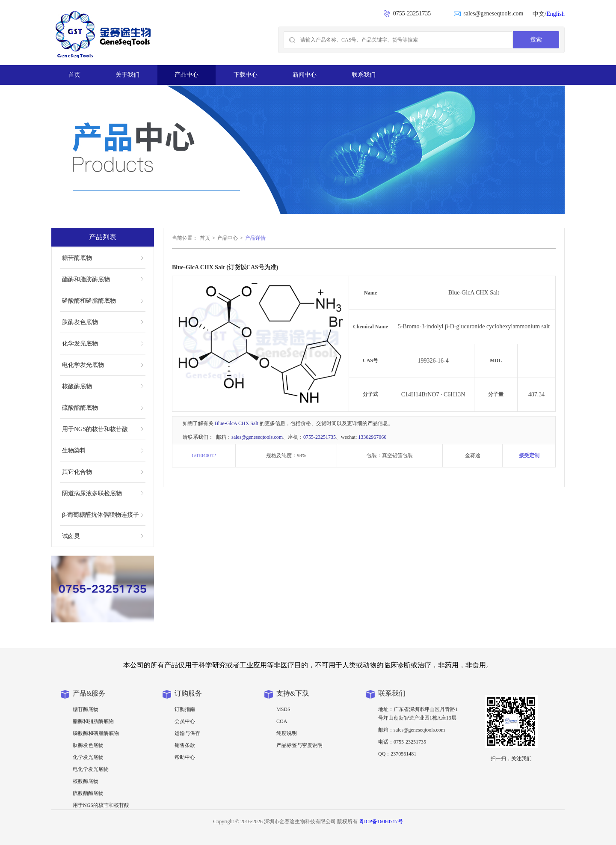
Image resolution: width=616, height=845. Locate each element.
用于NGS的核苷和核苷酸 (95, 429)
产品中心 (187, 75)
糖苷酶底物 (77, 258)
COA (282, 721)
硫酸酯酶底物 (80, 408)
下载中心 (246, 75)
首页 (74, 75)
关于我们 (127, 75)
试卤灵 (71, 536)
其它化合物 (77, 472)
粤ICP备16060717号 (381, 821)
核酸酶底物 (77, 386)
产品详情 (255, 238)
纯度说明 (287, 733)
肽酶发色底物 (80, 322)
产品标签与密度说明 (299, 745)
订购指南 (185, 709)
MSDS (283, 709)
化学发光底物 (80, 344)
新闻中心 (305, 75)
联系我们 (364, 75)
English (555, 14)
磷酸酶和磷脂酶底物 (89, 301)
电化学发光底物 (83, 365)
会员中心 (185, 721)
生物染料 (74, 451)
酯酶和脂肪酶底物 (86, 279)
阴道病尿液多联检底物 (92, 493)
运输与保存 (187, 733)
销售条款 (185, 745)
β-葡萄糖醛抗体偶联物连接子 (101, 515)
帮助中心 (185, 757)
